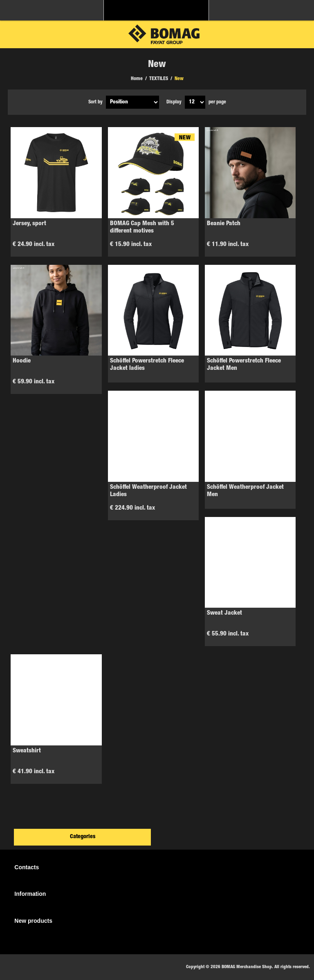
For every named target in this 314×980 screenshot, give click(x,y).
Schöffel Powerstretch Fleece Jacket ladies (147, 365)
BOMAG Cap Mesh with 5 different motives (142, 227)
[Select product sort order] (132, 102)
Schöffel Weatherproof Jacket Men (245, 491)
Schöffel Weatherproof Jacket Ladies (148, 491)
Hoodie (22, 361)
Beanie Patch (224, 224)
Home (137, 79)
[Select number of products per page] (195, 102)
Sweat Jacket (224, 613)
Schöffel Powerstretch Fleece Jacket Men (244, 365)
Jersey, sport (29, 224)
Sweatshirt (27, 751)
